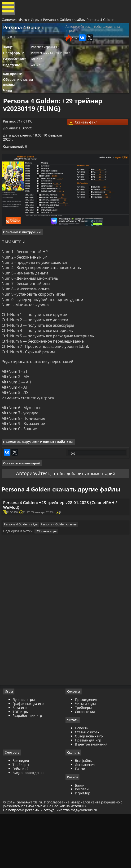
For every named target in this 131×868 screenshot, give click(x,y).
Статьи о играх (87, 784)
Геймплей (22, 821)
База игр (21, 759)
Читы (10, 102)
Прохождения (86, 752)
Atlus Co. (39, 67)
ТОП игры (22, 763)
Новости (82, 780)
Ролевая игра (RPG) (47, 54)
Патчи (80, 821)
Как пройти (15, 83)
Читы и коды (85, 756)
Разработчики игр (29, 767)
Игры (36, 22)
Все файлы (84, 813)
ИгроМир (83, 846)
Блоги (80, 838)
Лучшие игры (25, 752)
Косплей (82, 842)
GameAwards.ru (15, 22)
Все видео (22, 813)
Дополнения (85, 817)
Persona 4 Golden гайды (23, 571)
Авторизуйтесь (29, 504)
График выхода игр (30, 756)
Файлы (11, 96)
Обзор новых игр (89, 788)
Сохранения (85, 763)
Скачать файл (85, 139)
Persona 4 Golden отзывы (63, 571)
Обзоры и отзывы (20, 90)
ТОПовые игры (49, 579)
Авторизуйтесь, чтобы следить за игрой (93, 33)
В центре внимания (91, 796)
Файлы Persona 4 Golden (95, 22)
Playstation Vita (44, 61)
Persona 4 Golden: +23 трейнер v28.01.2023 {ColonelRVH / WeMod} (64, 547)
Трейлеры (22, 817)
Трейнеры (83, 759)
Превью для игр (88, 792)
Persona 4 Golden (58, 22)
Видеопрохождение (30, 825)
